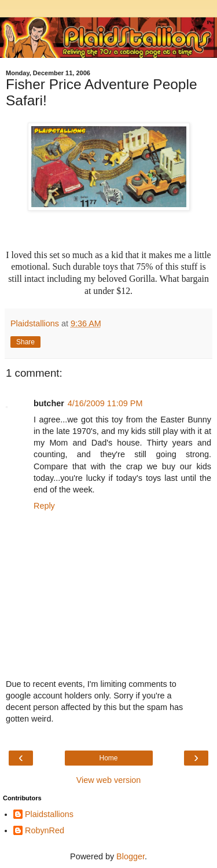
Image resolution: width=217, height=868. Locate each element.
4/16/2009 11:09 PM (105, 403)
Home (108, 758)
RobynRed (45, 830)
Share (25, 342)
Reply (44, 506)
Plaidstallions (49, 814)
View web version (109, 780)
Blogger (130, 856)
